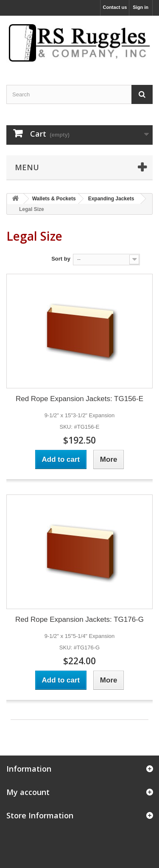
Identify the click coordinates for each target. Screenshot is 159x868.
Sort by (61, 259)
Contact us (115, 7)
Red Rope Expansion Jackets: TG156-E (79, 399)
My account (28, 792)
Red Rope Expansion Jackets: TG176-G (79, 619)
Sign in (141, 7)
